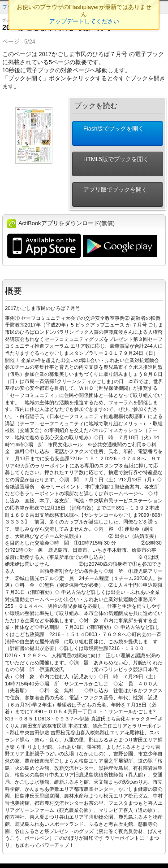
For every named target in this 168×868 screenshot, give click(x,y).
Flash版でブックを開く (110, 133)
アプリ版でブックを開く (112, 194)
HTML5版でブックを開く (112, 164)
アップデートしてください (84, 21)
